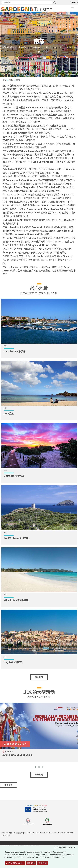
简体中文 (73, 3)
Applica (55, 3)
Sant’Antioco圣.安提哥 (16, 538)
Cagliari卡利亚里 (13, 662)
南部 (5, 346)
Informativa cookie (43, 833)
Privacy (28, 833)
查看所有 (9, 785)
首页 (4, 80)
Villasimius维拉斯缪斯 (16, 600)
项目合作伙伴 (7, 833)
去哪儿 (11, 80)
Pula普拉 (9, 414)
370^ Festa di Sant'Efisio (17, 755)
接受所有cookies (15, 863)
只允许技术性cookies (66, 847)
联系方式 (7, 835)
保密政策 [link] (43, 863)
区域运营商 (18, 833)
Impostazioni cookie (64, 833)
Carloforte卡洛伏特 (15, 351)
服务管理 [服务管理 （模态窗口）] (31, 863)
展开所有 (39, 677)
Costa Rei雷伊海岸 (14, 476)
